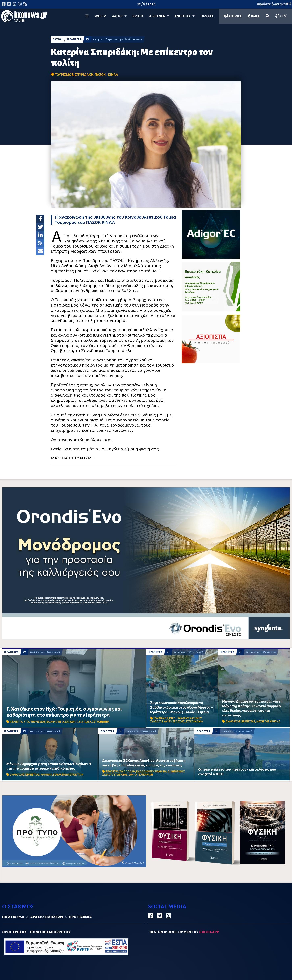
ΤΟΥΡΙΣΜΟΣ (64, 75)
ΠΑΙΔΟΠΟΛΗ (127, 772)
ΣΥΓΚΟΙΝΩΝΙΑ (101, 722)
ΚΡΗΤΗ (138, 16)
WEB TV (100, 16)
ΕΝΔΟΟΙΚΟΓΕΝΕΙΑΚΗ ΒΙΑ (151, 772)
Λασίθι (119, 16)
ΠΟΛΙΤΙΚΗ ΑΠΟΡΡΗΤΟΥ (50, 932)
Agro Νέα (159, 16)
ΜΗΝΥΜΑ (46, 775)
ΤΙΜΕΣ (254, 16)
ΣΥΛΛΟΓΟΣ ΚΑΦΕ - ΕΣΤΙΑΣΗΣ (167, 722)
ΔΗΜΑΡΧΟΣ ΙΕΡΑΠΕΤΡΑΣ (240, 722)
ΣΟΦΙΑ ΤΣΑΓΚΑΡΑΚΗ (141, 775)
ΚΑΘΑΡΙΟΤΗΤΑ (55, 722)
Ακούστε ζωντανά (274, 4)
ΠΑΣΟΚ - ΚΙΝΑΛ (106, 75)
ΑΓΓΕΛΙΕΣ (233, 16)
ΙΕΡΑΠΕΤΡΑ (74, 39)
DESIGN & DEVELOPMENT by (184, 932)
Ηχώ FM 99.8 (13, 917)
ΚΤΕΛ (27, 722)
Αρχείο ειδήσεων (47, 917)
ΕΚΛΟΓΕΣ (207, 16)
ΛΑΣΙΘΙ (57, 39)
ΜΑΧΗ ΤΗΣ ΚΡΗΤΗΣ (268, 722)
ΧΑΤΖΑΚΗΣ (71, 722)
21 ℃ (281, 16)
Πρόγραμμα (80, 917)
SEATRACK (85, 722)
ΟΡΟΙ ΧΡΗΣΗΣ (14, 932)
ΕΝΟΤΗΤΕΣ (185, 16)
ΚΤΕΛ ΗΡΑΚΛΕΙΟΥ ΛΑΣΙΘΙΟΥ (186, 718)
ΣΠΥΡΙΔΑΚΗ (84, 75)
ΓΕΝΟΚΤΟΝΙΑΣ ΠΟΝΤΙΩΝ (68, 775)
